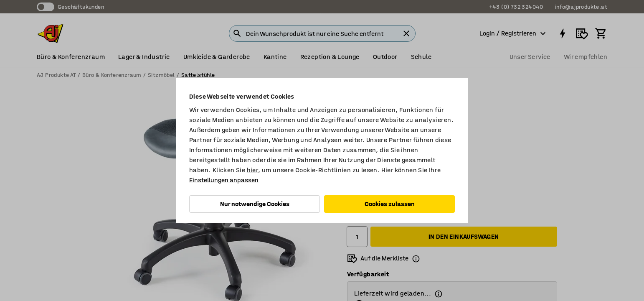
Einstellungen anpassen (224, 180)
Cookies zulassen (390, 204)
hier (253, 170)
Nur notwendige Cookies (255, 204)
